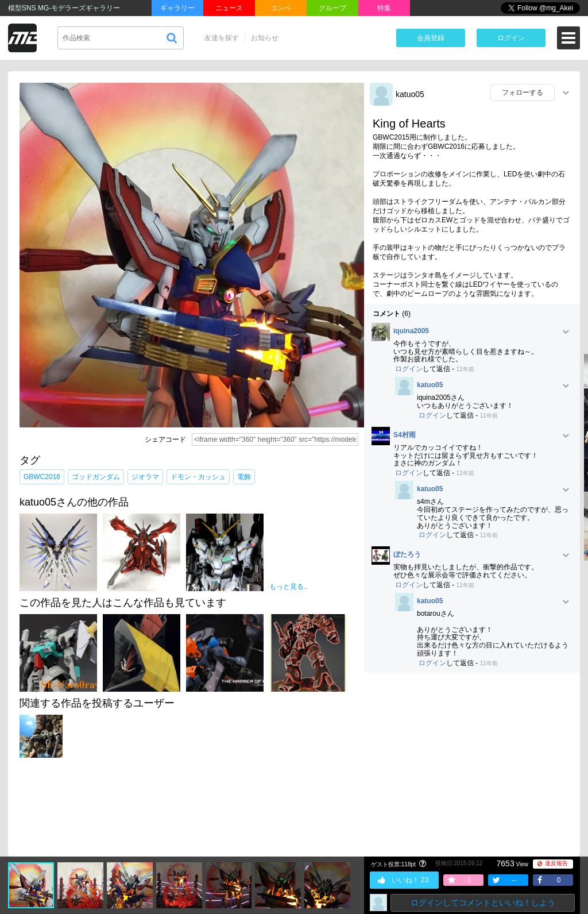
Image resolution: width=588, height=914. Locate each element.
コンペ (281, 8)
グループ (332, 8)
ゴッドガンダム (96, 477)
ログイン (511, 38)
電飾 (244, 477)
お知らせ (265, 38)
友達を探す (222, 38)
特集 (384, 8)
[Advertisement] (472, 765)
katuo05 (410, 94)
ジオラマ (145, 477)
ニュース (229, 8)
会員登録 (431, 38)
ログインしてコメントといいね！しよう (483, 903)
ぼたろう (407, 555)
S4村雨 (405, 435)
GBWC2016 (42, 477)
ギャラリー (177, 8)
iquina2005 (411, 331)
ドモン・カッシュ (198, 477)
